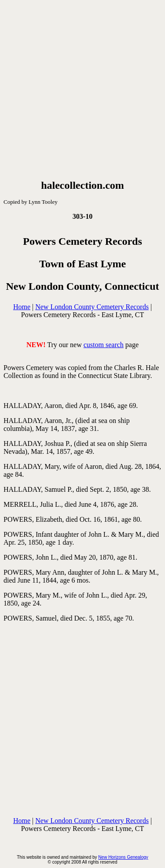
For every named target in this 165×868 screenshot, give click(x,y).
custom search (104, 345)
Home (22, 307)
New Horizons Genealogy (123, 857)
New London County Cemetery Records (92, 307)
